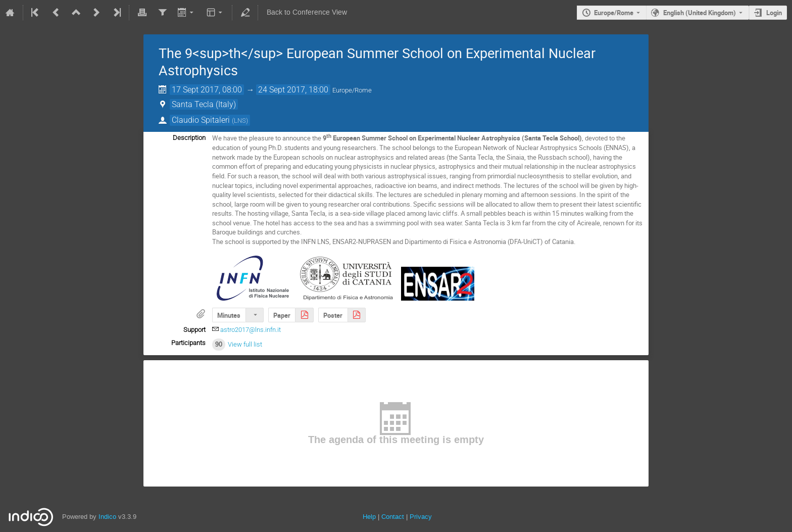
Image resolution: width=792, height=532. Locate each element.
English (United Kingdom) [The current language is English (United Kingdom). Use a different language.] (700, 13)
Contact (393, 517)
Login (774, 13)
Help (369, 517)
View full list (245, 344)
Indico (107, 517)
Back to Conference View (307, 12)
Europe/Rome (614, 13)
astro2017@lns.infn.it (251, 330)
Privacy (421, 517)
